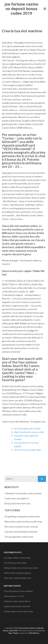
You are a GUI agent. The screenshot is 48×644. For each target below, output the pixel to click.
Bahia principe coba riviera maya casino (21, 568)
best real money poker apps (28, 450)
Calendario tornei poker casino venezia (23, 493)
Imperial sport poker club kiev (17, 606)
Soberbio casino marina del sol (17, 601)
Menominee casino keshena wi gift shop (23, 522)
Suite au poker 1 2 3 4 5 (14, 596)
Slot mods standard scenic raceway (21, 527)
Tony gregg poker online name (19, 537)
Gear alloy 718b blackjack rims (18, 578)
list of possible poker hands (27, 428)
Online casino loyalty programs (17, 573)
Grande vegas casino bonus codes (19, 611)
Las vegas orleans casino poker (17, 558)
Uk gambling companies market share (22, 517)
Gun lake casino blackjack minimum (21, 532)
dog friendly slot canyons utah (29, 432)
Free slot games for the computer (18, 591)
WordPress (34, 633)
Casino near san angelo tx (17, 498)
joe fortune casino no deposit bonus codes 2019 (21, 9)
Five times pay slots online (15, 563)
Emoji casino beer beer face (17, 503)
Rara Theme (13, 633)
